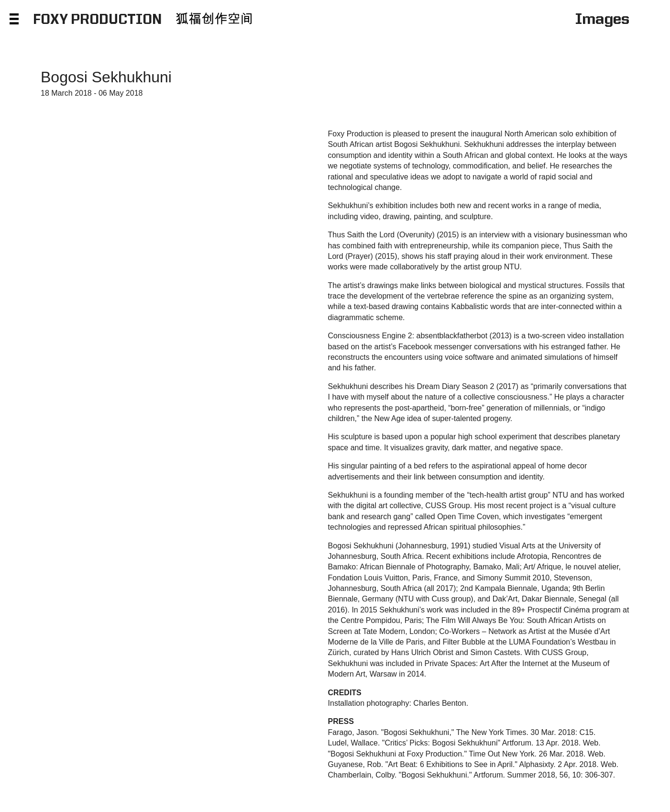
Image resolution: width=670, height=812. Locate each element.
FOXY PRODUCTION (97, 20)
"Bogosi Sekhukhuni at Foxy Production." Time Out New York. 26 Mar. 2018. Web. (467, 754)
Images (602, 20)
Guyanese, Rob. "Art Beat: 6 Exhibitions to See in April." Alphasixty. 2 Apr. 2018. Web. (473, 764)
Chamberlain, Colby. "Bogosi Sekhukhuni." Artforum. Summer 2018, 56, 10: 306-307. (472, 775)
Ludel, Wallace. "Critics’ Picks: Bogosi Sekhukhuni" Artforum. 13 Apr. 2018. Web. (464, 743)
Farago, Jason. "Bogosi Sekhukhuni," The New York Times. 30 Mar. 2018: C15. (462, 732)
